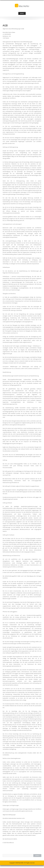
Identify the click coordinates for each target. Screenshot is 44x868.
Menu (22, 13)
